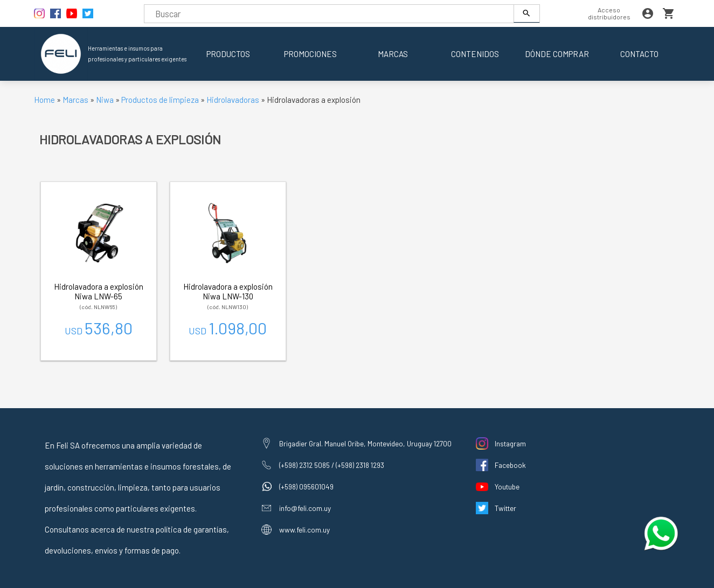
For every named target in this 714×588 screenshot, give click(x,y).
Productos (228, 54)
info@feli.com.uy (305, 508)
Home (44, 100)
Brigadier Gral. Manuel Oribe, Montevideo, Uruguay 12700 (365, 443)
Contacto (639, 54)
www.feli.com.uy (304, 530)
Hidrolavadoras (233, 100)
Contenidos (475, 54)
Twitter (505, 508)
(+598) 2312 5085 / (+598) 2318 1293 (332, 465)
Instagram (510, 443)
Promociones (310, 54)
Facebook (510, 465)
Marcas (393, 54)
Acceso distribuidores (609, 13)
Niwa (105, 100)
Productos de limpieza (160, 100)
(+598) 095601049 (306, 486)
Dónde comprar (557, 54)
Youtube (507, 486)
